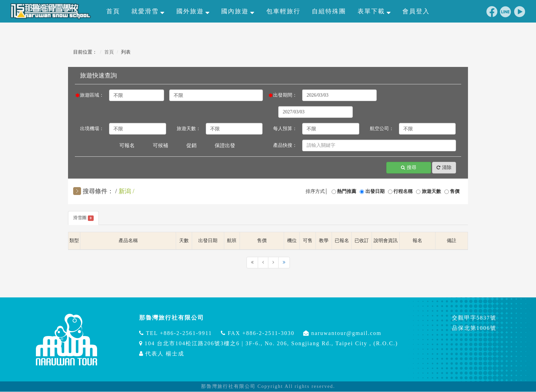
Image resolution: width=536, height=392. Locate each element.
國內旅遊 (238, 11)
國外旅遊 (193, 11)
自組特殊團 (329, 11)
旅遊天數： (189, 129)
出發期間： (285, 95)
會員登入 (416, 11)
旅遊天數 (431, 191)
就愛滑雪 (148, 11)
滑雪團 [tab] (84, 218)
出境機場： (92, 129)
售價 (455, 191)
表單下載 (374, 11)
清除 (444, 168)
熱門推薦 (347, 191)
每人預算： (285, 129)
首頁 (113, 11)
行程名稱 (403, 191)
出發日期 (375, 191)
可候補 (160, 145)
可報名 (127, 145)
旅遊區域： (92, 95)
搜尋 (409, 168)
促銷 (191, 145)
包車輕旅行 (283, 11)
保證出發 (225, 145)
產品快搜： (285, 145)
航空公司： (382, 129)
